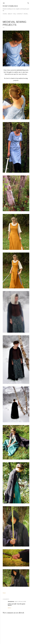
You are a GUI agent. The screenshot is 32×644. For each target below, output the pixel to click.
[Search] (28, 3)
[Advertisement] (16, 629)
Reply (10, 608)
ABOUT (10, 14)
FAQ (14, 14)
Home (5, 14)
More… (26, 14)
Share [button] (4, 593)
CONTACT (20, 14)
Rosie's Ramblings (10, 6)
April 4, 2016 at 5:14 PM (20, 602)
